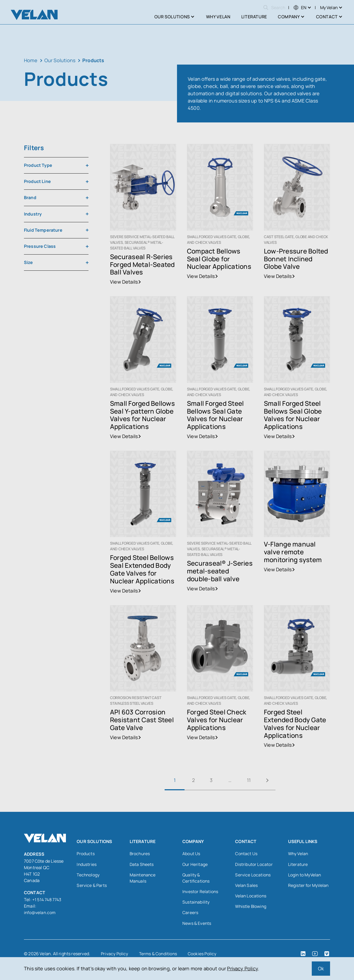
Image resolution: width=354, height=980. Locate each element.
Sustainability (196, 903)
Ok (321, 968)
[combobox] (56, 165)
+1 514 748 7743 (47, 900)
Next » (270, 780)
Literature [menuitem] (254, 17)
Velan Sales (247, 886)
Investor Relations (201, 893)
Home (31, 60)
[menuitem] (300, 8)
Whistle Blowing (251, 908)
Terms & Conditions (159, 955)
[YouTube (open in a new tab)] (315, 955)
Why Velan (299, 854)
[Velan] (34, 15)
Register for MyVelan (309, 886)
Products (86, 854)
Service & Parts (92, 886)
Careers (190, 914)
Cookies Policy (204, 955)
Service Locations (253, 875)
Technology (89, 875)
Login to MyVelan (305, 875)
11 (250, 780)
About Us (191, 854)
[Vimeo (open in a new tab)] (327, 955)
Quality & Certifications (196, 879)
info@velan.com (40, 912)
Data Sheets (142, 865)
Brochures (140, 854)
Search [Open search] (274, 8)
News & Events (197, 925)
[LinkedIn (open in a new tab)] (303, 955)
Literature (298, 865)
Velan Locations (251, 897)
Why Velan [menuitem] (218, 17)
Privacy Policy (243, 968)
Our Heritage (195, 865)
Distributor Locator (254, 865)
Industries (87, 865)
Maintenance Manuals (143, 879)
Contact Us (246, 854)
